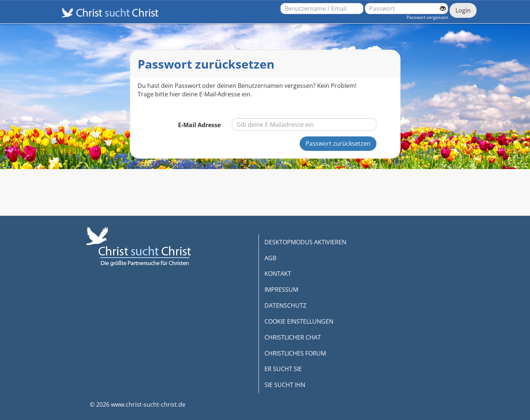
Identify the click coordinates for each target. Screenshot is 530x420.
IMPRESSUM (281, 290)
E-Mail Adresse (199, 125)
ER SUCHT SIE (283, 369)
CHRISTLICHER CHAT (293, 337)
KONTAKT (278, 274)
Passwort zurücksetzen (338, 143)
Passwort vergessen (427, 17)
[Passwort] (406, 9)
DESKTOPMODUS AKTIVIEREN (305, 242)
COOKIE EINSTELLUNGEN (299, 321)
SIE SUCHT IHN (285, 385)
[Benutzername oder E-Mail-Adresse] (322, 9)
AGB (270, 258)
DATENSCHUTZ (285, 305)
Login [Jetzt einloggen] (463, 10)
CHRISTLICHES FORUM (295, 353)
